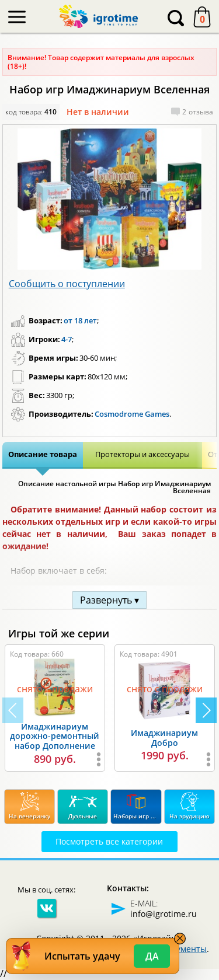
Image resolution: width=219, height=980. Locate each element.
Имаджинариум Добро (164, 738)
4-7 (67, 339)
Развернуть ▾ (109, 600)
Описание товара (43, 454)
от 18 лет (80, 320)
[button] (110, 263)
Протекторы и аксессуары (142, 454)
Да (152, 956)
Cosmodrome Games (132, 414)
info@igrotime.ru (164, 914)
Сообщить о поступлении (67, 284)
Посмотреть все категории (109, 841)
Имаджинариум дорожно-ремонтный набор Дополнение (55, 736)
